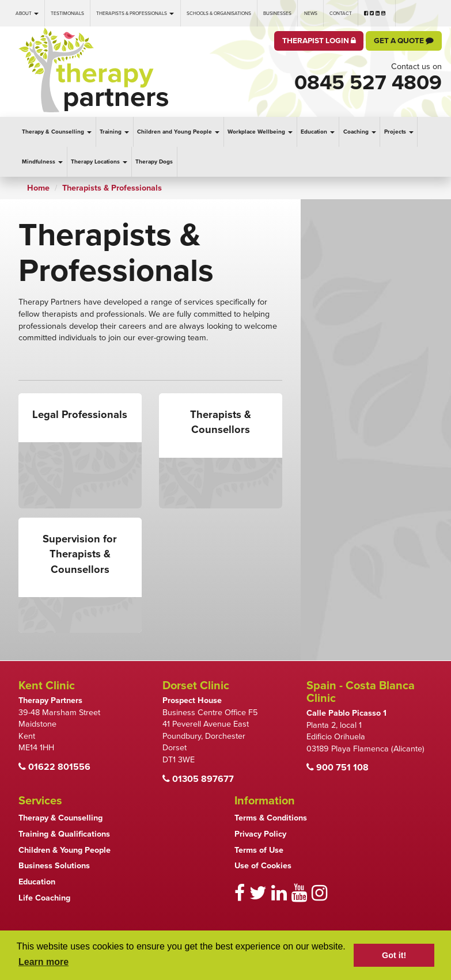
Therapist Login (319, 41)
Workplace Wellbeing (260, 132)
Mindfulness (42, 162)
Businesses (277, 13)
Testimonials (67, 13)
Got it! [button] (394, 955)
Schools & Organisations (219, 13)
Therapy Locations (99, 162)
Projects (399, 132)
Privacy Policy (260, 834)
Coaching (360, 132)
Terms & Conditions (271, 818)
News (311, 13)
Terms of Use (259, 850)
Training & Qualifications (64, 834)
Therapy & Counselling (57, 132)
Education (318, 132)
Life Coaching (44, 898)
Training (114, 132)
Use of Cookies (263, 866)
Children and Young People (178, 132)
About (27, 13)
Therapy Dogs (154, 162)
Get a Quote (404, 41)
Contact (341, 13)
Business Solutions (54, 866)
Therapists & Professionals (135, 13)
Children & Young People (65, 850)
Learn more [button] (43, 962)
